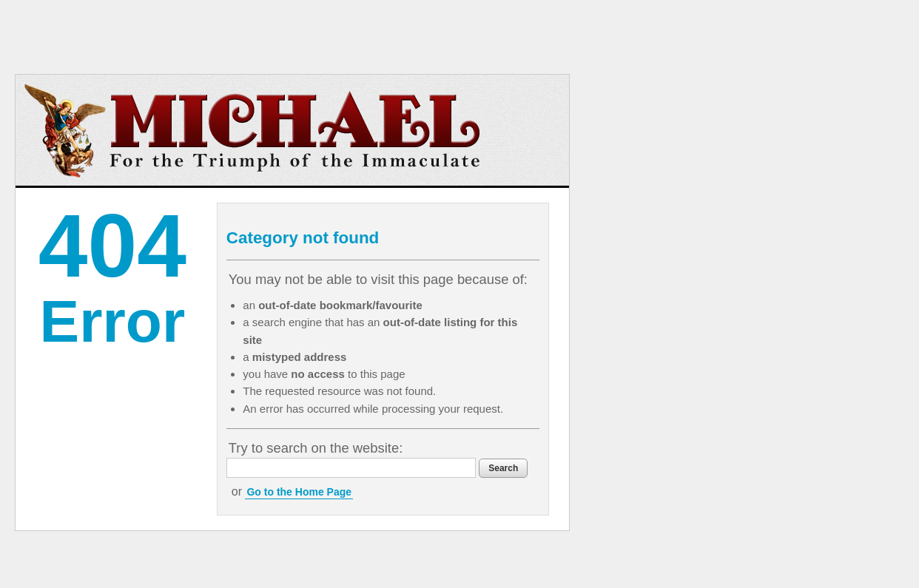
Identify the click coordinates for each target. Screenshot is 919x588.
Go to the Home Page (299, 492)
